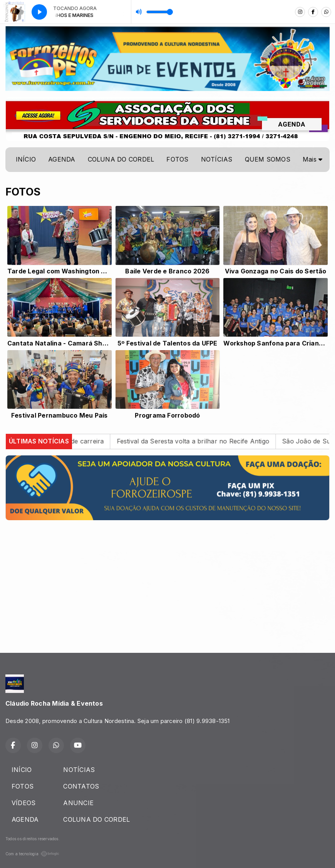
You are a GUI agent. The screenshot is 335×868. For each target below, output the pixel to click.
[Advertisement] (167, 580)
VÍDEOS (23, 803)
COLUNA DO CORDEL (121, 159)
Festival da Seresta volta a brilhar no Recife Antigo (202, 441)
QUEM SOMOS (268, 159)
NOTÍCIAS (217, 159)
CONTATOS (81, 786)
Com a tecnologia (32, 854)
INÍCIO (26, 159)
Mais (312, 159)
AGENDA (62, 159)
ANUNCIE (78, 803)
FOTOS (177, 159)
